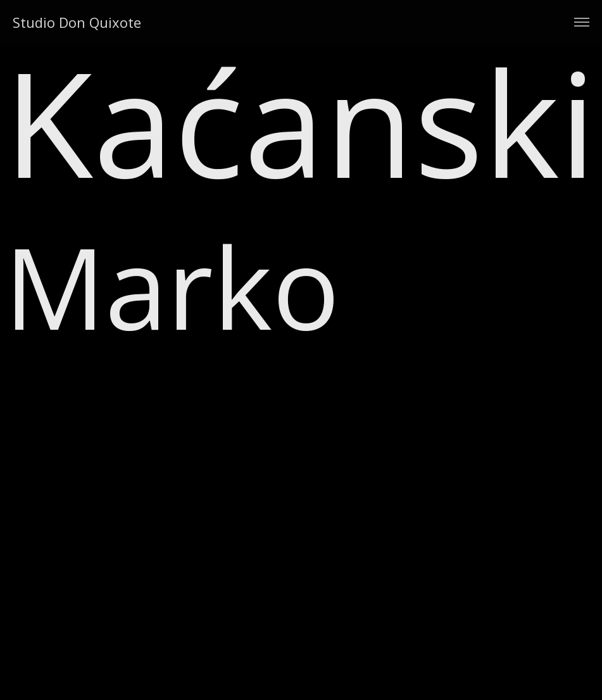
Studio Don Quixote (77, 22)
